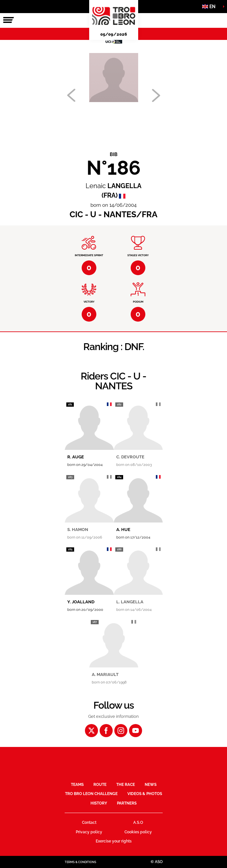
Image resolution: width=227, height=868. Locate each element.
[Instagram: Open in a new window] (121, 731)
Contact (89, 823)
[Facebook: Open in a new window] (106, 731)
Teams (77, 785)
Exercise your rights (114, 841)
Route (100, 785)
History (99, 803)
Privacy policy (89, 832)
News (151, 785)
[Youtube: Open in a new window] (136, 731)
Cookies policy (138, 832)
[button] (211, 7)
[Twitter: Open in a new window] (91, 731)
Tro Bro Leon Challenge (91, 794)
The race (126, 785)
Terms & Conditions (81, 862)
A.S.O (138, 823)
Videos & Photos (145, 794)
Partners (127, 803)
